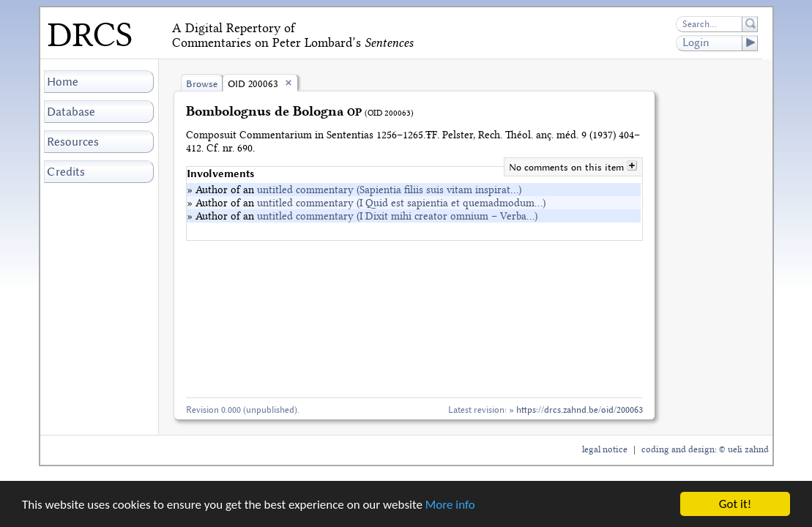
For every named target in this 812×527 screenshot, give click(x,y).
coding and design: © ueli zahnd (705, 449)
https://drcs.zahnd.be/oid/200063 (580, 410)
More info (450, 505)
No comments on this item (568, 167)
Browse (202, 84)
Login (720, 43)
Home (63, 82)
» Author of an (354, 190)
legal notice (605, 449)
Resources (73, 142)
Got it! (735, 504)
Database (71, 112)
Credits (66, 172)
